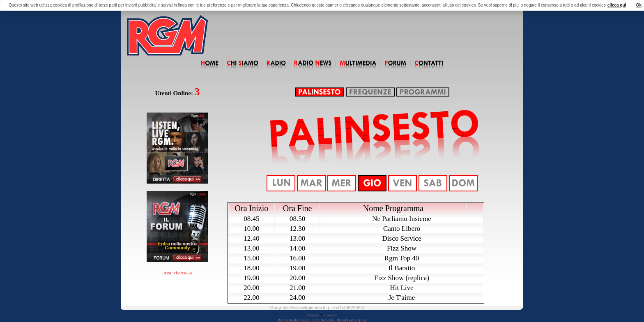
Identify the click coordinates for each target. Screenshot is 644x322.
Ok (639, 5)
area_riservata (178, 273)
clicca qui (617, 5)
